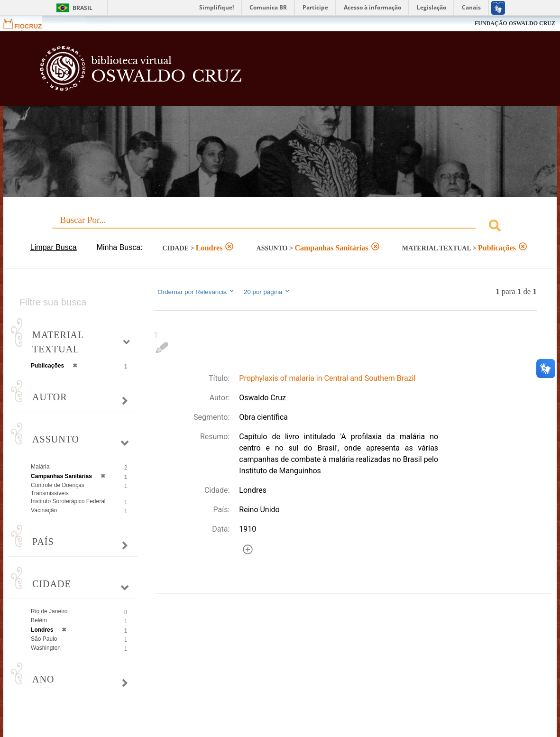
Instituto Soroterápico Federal (68, 501)
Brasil (83, 8)
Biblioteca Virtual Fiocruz (247, 74)
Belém (39, 620)
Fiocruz (28, 23)
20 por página (267, 292)
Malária (40, 467)
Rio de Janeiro (49, 611)
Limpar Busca (54, 247)
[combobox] (280, 227)
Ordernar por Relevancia (196, 292)
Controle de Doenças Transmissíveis (58, 489)
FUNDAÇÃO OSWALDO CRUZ (515, 23)
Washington (46, 648)
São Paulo (44, 639)
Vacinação (44, 510)
